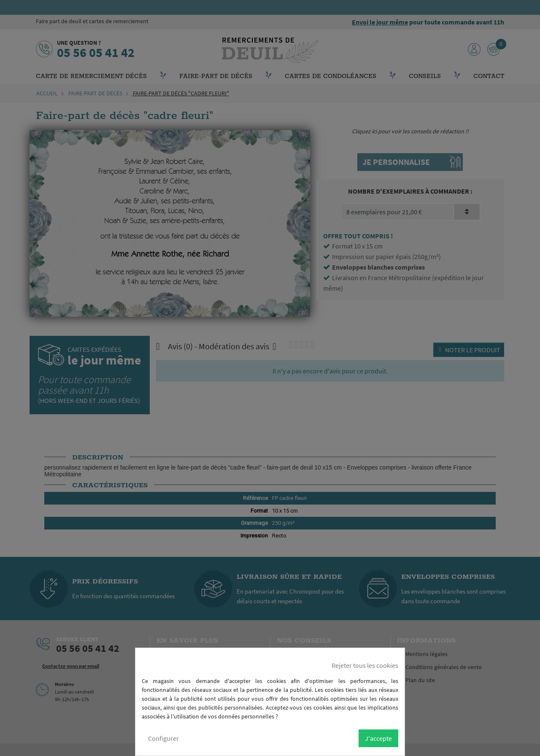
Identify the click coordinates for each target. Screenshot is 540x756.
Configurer (163, 738)
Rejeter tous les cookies (365, 665)
